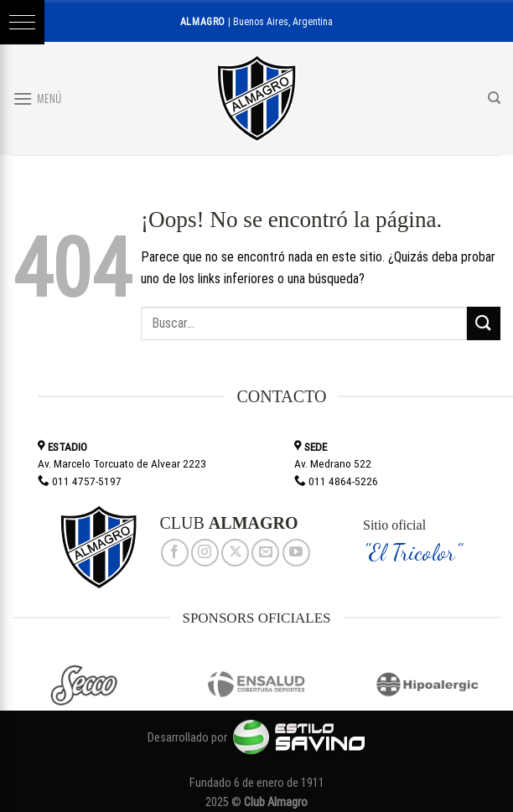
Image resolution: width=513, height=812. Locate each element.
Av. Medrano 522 (333, 463)
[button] (22, 22)
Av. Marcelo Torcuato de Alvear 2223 (122, 463)
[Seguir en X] (235, 553)
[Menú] (37, 98)
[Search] (494, 98)
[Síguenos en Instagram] (205, 553)
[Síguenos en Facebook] (175, 553)
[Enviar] (484, 323)
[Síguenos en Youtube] (296, 553)
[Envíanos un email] (265, 553)
